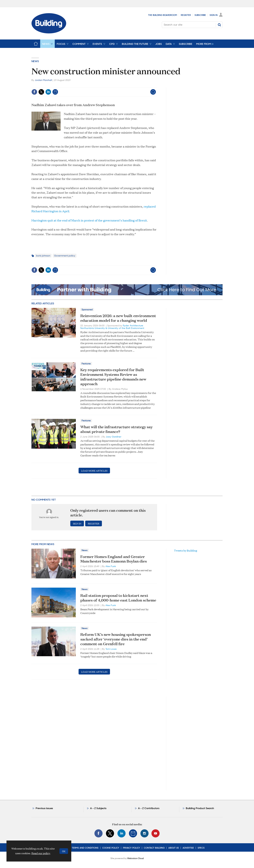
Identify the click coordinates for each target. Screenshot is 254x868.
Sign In (214, 15)
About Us (174, 848)
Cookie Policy (111, 848)
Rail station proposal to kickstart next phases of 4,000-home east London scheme (118, 598)
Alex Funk (111, 566)
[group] (204, 44)
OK (64, 851)
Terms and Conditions (85, 848)
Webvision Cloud (135, 858)
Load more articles (94, 471)
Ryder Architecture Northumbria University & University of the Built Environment (112, 327)
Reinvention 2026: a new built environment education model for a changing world (118, 318)
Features (86, 364)
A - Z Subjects (98, 808)
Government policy (65, 256)
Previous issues (44, 808)
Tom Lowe (111, 649)
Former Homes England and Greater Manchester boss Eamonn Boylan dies (114, 559)
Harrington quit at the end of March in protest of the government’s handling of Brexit (89, 220)
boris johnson (43, 256)
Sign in (77, 523)
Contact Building (154, 848)
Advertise (188, 848)
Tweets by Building (186, 550)
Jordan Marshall (43, 80)
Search (219, 25)
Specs (201, 848)
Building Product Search (200, 808)
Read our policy (41, 853)
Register (186, 15)
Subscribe (200, 15)
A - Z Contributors (149, 808)
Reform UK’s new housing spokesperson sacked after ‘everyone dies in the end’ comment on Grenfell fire (116, 639)
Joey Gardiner (114, 437)
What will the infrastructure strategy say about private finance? (116, 429)
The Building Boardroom (163, 15)
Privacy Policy (132, 848)
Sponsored (87, 310)
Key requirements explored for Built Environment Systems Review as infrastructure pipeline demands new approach (113, 377)
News (35, 61)
